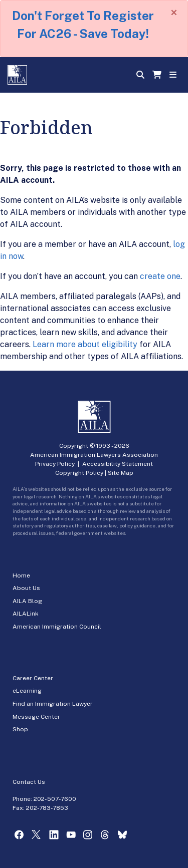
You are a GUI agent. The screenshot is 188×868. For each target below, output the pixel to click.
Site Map (121, 473)
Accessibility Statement (118, 464)
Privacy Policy (55, 464)
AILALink (26, 614)
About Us (26, 588)
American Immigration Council (57, 627)
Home (21, 575)
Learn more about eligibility (85, 344)
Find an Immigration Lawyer (53, 704)
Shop (20, 729)
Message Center (36, 717)
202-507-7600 (55, 799)
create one (160, 276)
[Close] (174, 13)
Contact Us (29, 782)
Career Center (33, 678)
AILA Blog (27, 601)
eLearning (27, 691)
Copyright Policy (79, 473)
